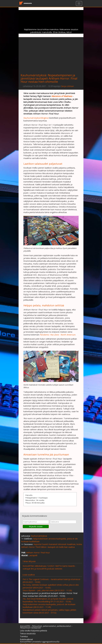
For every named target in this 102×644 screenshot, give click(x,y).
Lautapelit (33, 555)
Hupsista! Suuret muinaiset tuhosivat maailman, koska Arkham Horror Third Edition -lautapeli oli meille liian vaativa (52, 546)
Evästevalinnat (26, 639)
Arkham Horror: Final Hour (38, 553)
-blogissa (36, 118)
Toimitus (24, 636)
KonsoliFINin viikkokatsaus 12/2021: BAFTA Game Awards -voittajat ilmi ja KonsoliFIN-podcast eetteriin (49, 567)
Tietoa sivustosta (28, 634)
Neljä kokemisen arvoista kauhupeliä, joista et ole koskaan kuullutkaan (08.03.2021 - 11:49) (49, 606)
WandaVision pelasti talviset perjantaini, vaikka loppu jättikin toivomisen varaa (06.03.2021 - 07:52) (49, 611)
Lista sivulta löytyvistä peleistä (33, 631)
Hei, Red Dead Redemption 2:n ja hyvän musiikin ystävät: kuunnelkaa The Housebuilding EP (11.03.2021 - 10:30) (48, 600)
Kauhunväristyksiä (33, 75)
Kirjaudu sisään (36, 526)
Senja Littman (67, 86)
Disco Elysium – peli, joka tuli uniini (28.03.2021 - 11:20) (47, 590)
